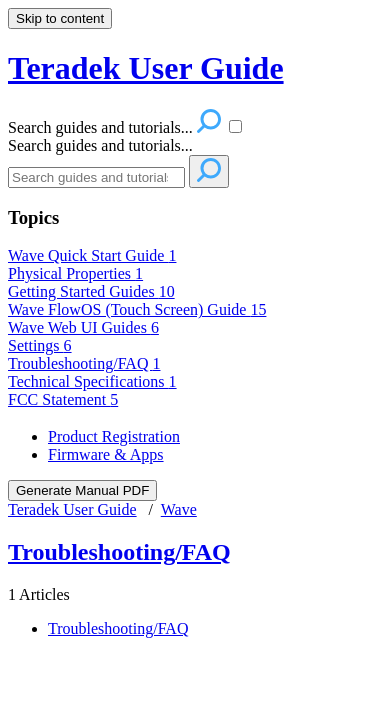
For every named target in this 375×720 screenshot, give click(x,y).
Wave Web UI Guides (83, 327)
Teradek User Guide (72, 509)
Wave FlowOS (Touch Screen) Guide (137, 309)
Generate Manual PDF (82, 490)
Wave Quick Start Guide (92, 255)
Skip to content (60, 18)
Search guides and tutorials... (100, 145)
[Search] (96, 177)
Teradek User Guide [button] (146, 68)
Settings (40, 345)
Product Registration (114, 436)
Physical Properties (75, 273)
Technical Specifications (92, 381)
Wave (179, 509)
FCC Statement (63, 399)
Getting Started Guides (91, 291)
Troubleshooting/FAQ (84, 363)
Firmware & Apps (106, 454)
